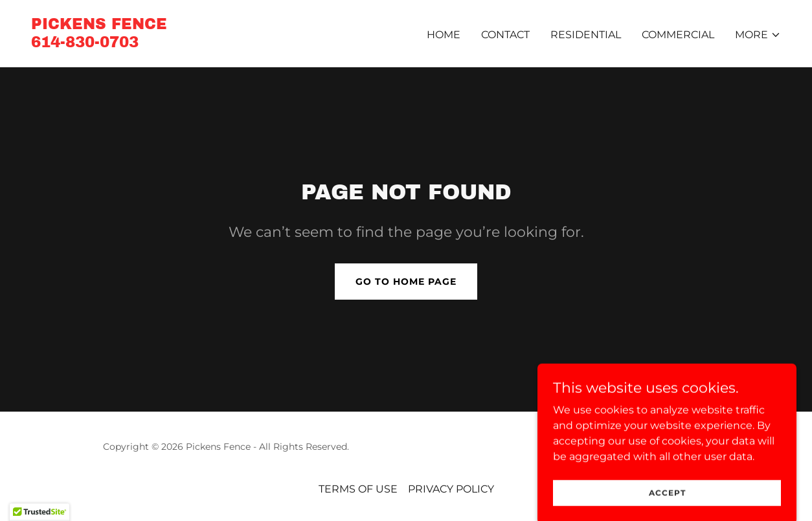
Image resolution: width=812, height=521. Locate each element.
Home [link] (444, 35)
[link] (99, 44)
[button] (758, 35)
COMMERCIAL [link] (678, 35)
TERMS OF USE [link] (358, 489)
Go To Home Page (406, 282)
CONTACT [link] (505, 35)
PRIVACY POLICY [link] (451, 489)
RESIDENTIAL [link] (586, 35)
